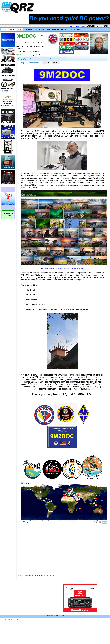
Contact (73, 29)
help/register (80, 26)
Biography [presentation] (22, 59)
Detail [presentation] (32, 59)
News (35, 29)
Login (79, 29)
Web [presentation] (51, 59)
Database (28, 29)
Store (48, 29)
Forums (42, 29)
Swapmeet (55, 29)
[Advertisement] (36, 598)
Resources (65, 29)
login (72, 26)
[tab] (22, 59)
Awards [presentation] (61, 59)
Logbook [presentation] (41, 59)
